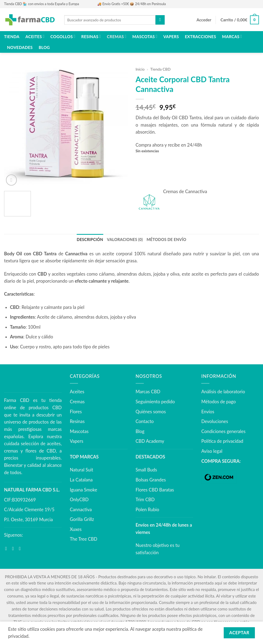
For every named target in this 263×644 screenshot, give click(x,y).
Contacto (145, 421)
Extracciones (200, 37)
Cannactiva (81, 509)
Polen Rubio (147, 509)
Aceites (35, 36)
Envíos (208, 411)
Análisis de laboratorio (223, 391)
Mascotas (145, 36)
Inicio (140, 69)
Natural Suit (82, 470)
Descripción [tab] (92, 239)
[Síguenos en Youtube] (21, 548)
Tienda (12, 37)
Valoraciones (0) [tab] (125, 239)
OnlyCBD (79, 499)
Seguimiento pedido (155, 401)
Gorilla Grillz (82, 519)
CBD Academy (150, 441)
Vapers (171, 37)
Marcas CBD (148, 391)
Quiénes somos (151, 411)
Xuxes (76, 529)
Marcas (232, 36)
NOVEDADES (20, 47)
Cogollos (63, 36)
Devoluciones (215, 421)
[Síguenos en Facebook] (7, 548)
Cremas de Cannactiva (185, 191)
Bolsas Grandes (151, 479)
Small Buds (146, 470)
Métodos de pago (218, 401)
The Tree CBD (84, 539)
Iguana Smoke (84, 489)
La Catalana (81, 479)
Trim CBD (145, 499)
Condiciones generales (223, 431)
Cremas (117, 36)
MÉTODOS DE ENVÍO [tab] (164, 239)
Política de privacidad (222, 441)
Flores (76, 411)
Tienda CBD (160, 69)
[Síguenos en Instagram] (14, 548)
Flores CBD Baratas (155, 489)
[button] (204, 20)
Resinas (91, 36)
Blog (44, 47)
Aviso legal (212, 451)
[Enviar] (160, 20)
